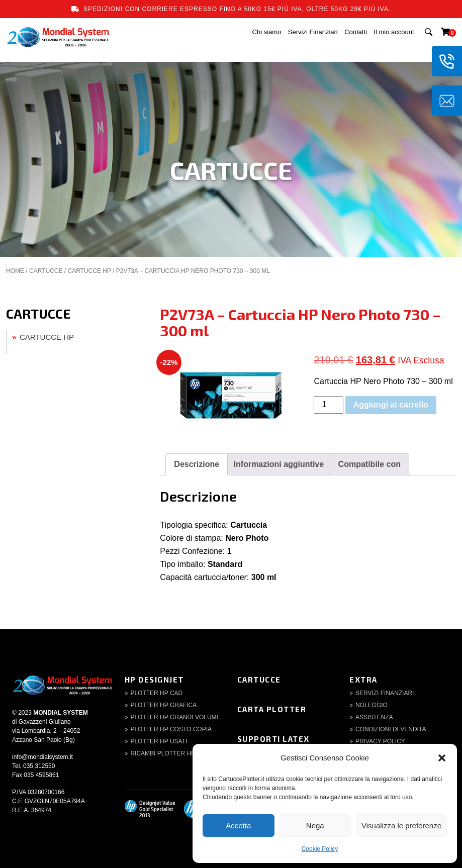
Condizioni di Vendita (391, 729)
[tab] (197, 464)
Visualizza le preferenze (401, 826)
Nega (315, 826)
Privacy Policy (380, 741)
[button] (442, 758)
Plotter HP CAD (156, 693)
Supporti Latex (273, 739)
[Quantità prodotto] (328, 405)
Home (15, 271)
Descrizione (197, 464)
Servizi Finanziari (313, 32)
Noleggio (372, 705)
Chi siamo (267, 32)
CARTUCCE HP (89, 271)
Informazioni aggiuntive (279, 464)
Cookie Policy (320, 849)
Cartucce (259, 680)
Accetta (238, 826)
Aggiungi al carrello (391, 405)
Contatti (356, 32)
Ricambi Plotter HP (163, 753)
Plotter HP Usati (159, 741)
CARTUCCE (46, 271)
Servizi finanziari (385, 693)
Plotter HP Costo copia (171, 729)
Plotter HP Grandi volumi (174, 717)
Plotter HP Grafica (163, 705)
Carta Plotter (272, 709)
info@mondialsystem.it (42, 757)
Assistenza (374, 717)
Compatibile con (369, 464)
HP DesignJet (154, 680)
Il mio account (394, 32)
